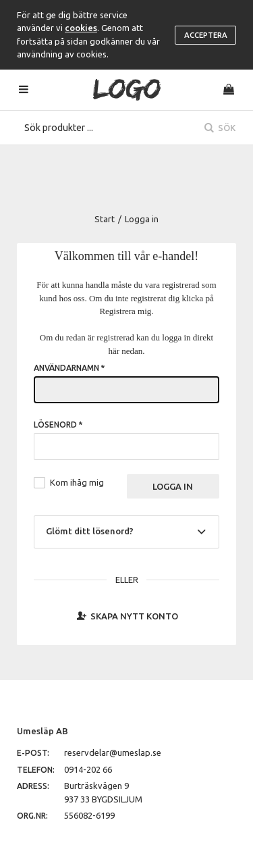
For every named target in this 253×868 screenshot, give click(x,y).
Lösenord (58, 425)
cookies (81, 28)
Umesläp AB (43, 731)
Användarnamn (69, 368)
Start (105, 219)
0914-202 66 (88, 769)
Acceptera (206, 35)
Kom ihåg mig (77, 482)
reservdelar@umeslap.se (113, 752)
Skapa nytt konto (126, 615)
